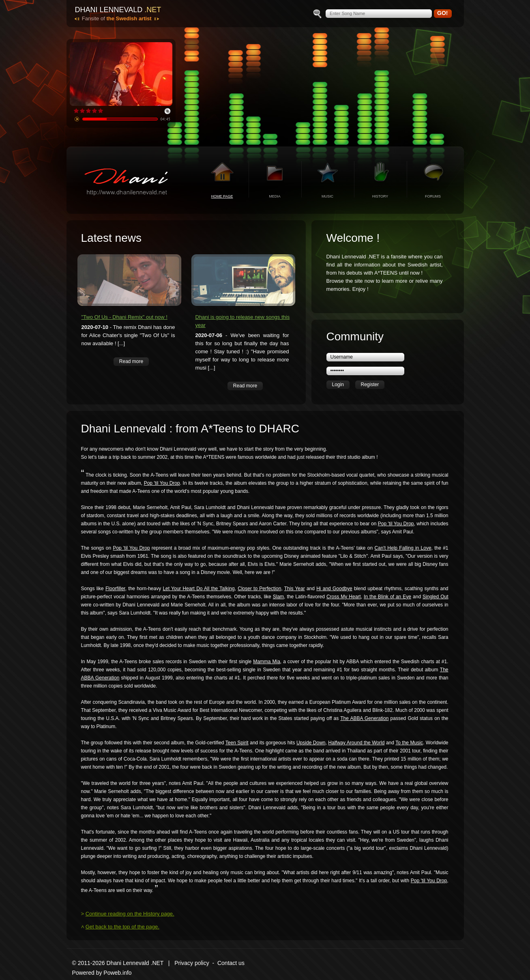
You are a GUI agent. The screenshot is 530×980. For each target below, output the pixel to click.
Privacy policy (192, 963)
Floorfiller (115, 589)
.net (153, 10)
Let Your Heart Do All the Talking (198, 589)
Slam (278, 597)
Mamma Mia (267, 662)
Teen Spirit (237, 743)
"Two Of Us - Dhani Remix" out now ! (124, 317)
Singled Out (435, 597)
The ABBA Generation (364, 718)
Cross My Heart (344, 597)
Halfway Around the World (356, 743)
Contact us (231, 963)
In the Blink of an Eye (387, 597)
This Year (295, 589)
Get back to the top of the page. (122, 927)
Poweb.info (117, 973)
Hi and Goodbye (334, 589)
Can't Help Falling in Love (403, 548)
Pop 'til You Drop (162, 483)
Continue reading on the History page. (130, 914)
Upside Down (311, 743)
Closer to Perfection (259, 589)
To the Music (409, 743)
